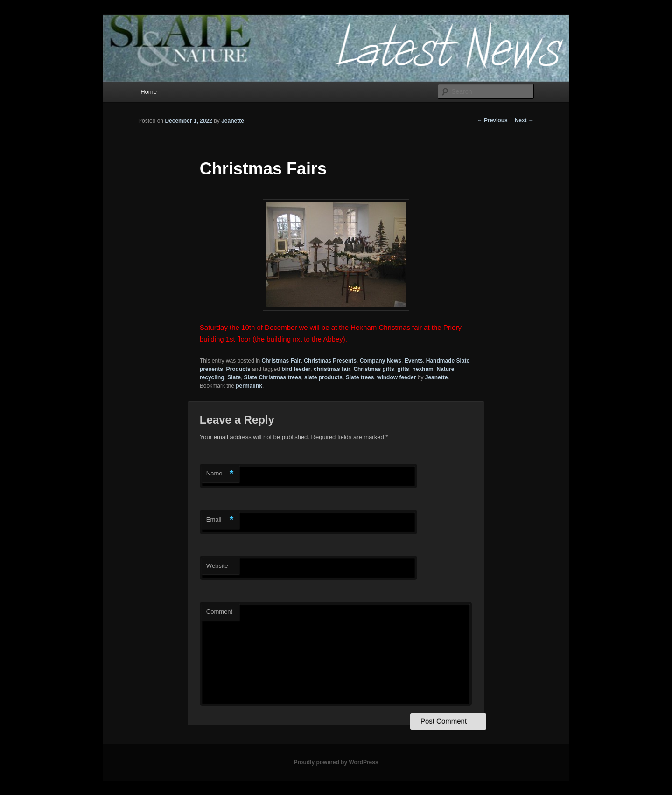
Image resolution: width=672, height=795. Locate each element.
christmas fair (332, 369)
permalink (249, 386)
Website (217, 566)
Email (220, 520)
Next (524, 120)
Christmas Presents (330, 361)
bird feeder (296, 369)
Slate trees (360, 377)
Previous (492, 120)
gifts (403, 369)
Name (220, 474)
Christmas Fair (281, 361)
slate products (323, 377)
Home (149, 92)
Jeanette (233, 121)
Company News (381, 361)
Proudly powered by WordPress (336, 762)
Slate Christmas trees (273, 377)
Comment (219, 611)
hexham (423, 369)
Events (414, 361)
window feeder (396, 377)
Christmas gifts (374, 369)
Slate (234, 377)
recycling (212, 377)
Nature (445, 369)
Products (238, 369)
